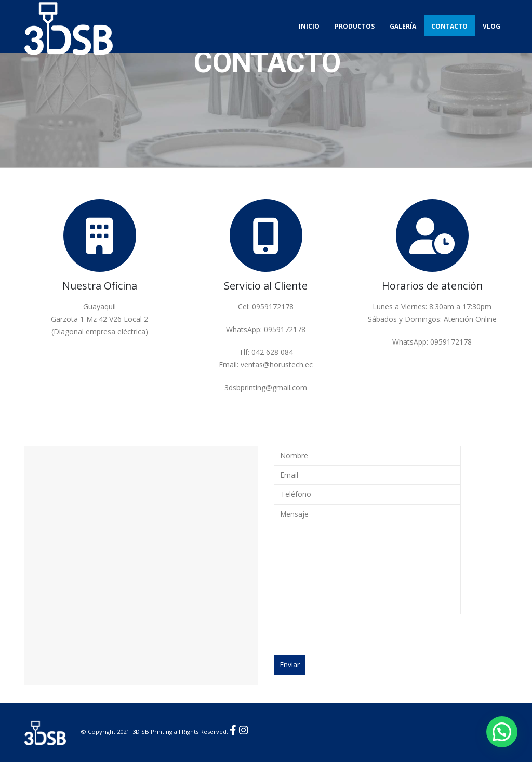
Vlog (491, 26)
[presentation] (353, 635)
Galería (403, 26)
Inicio (309, 26)
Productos (355, 26)
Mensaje (367, 559)
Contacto (449, 26)
